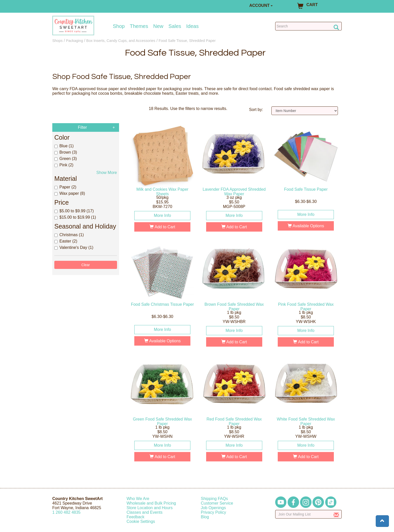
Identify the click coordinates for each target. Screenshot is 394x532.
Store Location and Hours (150, 508)
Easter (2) (66, 241)
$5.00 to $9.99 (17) (74, 211)
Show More (107, 173)
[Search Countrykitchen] (309, 26)
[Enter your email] (309, 514)
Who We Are (138, 499)
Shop (119, 26)
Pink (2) (64, 165)
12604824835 (66, 512)
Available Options (306, 226)
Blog (205, 517)
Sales (175, 26)
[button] (382, 521)
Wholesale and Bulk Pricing (151, 503)
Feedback (136, 517)
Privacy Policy (214, 512)
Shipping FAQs (214, 499)
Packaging (75, 41)
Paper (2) (65, 187)
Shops (58, 41)
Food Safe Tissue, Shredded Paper (187, 41)
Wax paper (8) (70, 193)
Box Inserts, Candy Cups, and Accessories (121, 41)
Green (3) (65, 159)
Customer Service (217, 503)
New (158, 26)
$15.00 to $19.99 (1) (75, 217)
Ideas (193, 26)
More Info (162, 215)
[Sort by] (305, 111)
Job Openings (213, 508)
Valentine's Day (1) (74, 247)
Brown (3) (66, 152)
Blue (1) (64, 146)
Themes (139, 26)
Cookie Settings (141, 521)
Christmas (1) (69, 235)
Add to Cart (162, 227)
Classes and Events (145, 512)
